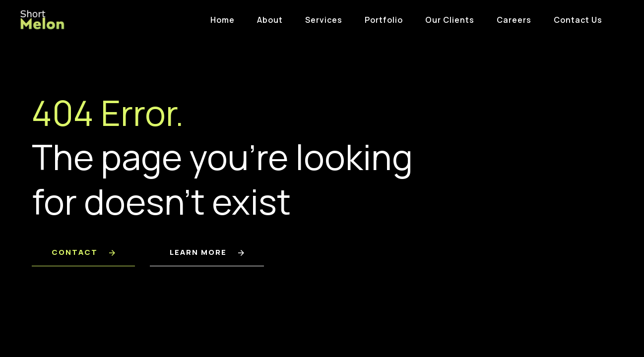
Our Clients (450, 20)
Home (223, 20)
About (270, 20)
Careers (514, 20)
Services (324, 20)
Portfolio (384, 20)
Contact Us (578, 20)
